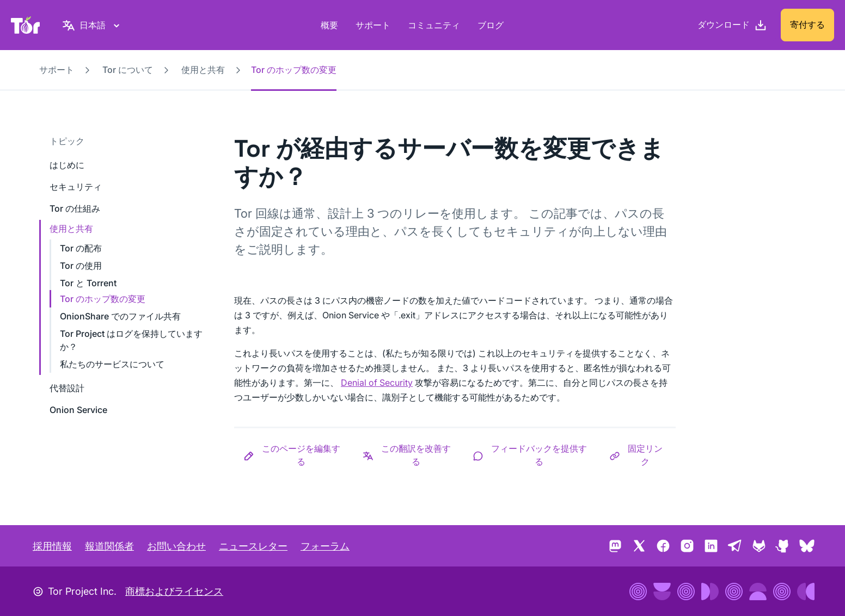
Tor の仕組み (75, 208)
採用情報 (52, 546)
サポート (373, 25)
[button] (294, 455)
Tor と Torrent (88, 283)
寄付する (807, 24)
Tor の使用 (81, 266)
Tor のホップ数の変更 (103, 299)
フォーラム (325, 546)
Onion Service (78, 410)
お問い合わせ (176, 546)
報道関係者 (109, 546)
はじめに (67, 165)
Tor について (128, 70)
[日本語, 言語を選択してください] (93, 25)
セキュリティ (76, 187)
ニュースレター (253, 546)
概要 (329, 25)
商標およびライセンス (174, 591)
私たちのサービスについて (112, 364)
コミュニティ (434, 25)
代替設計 (67, 388)
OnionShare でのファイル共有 (120, 316)
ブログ (491, 25)
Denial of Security (377, 383)
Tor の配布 (81, 248)
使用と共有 (203, 70)
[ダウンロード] (732, 25)
